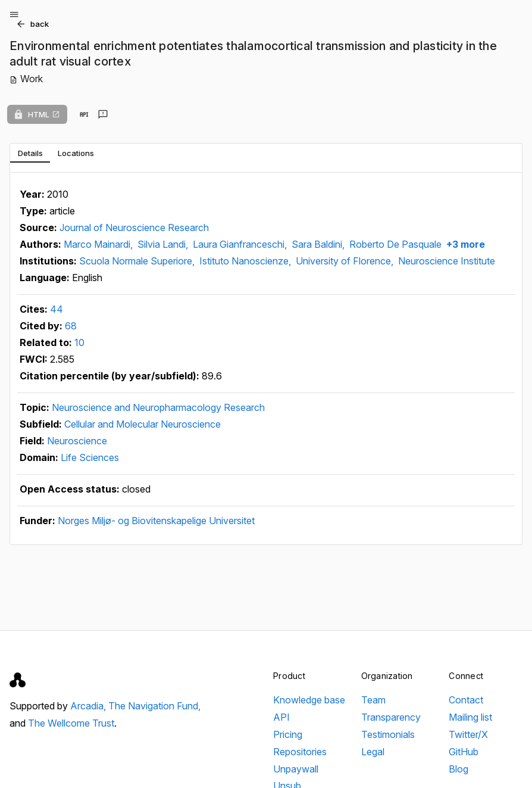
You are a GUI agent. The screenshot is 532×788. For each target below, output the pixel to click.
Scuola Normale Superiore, (138, 261)
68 (71, 326)
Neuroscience (77, 441)
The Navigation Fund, (154, 706)
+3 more (464, 244)
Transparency (391, 717)
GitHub (464, 752)
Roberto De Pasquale (395, 244)
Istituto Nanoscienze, (246, 261)
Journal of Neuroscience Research (134, 228)
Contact (466, 700)
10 (79, 342)
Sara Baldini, (319, 244)
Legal (373, 752)
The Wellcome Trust (71, 723)
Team (373, 700)
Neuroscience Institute (447, 261)
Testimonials (388, 734)
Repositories (300, 752)
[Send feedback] (103, 114)
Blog (459, 769)
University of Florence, (346, 261)
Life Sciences (90, 457)
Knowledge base (309, 700)
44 (57, 309)
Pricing (288, 734)
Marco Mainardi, (99, 244)
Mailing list (470, 717)
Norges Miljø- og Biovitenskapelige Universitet (156, 521)
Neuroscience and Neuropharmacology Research (158, 407)
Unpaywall (296, 769)
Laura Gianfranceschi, (241, 244)
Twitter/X (468, 734)
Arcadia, (89, 706)
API (281, 717)
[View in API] (84, 114)
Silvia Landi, (164, 244)
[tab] (30, 153)
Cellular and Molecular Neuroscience (143, 424)
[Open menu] (14, 14)
